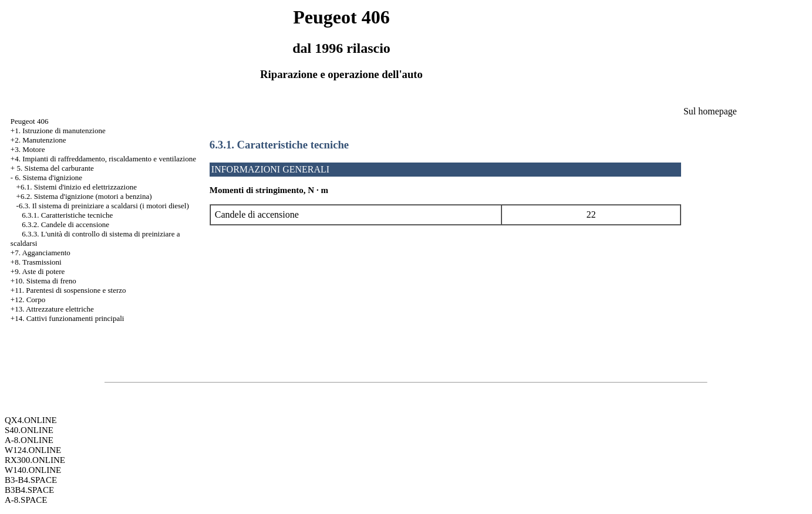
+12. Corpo (28, 300)
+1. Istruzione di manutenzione (58, 131)
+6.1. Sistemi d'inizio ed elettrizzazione (77, 187)
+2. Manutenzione (38, 140)
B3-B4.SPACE (31, 480)
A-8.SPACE (26, 500)
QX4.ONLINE (31, 420)
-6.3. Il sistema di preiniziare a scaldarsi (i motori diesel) (103, 206)
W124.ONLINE (33, 450)
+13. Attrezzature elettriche (52, 309)
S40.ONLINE (29, 430)
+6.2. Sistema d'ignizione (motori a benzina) (84, 196)
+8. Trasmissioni (36, 262)
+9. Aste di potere (38, 271)
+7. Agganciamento (41, 253)
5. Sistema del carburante (55, 168)
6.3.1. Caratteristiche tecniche (67, 215)
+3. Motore (28, 149)
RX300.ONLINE (35, 460)
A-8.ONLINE (29, 440)
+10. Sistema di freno (43, 281)
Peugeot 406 (30, 121)
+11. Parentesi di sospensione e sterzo (68, 290)
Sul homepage (710, 111)
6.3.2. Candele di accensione (65, 224)
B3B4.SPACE (29, 490)
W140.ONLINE (33, 470)
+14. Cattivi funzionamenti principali (68, 318)
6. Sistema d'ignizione (48, 177)
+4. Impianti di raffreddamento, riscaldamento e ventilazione (103, 159)
